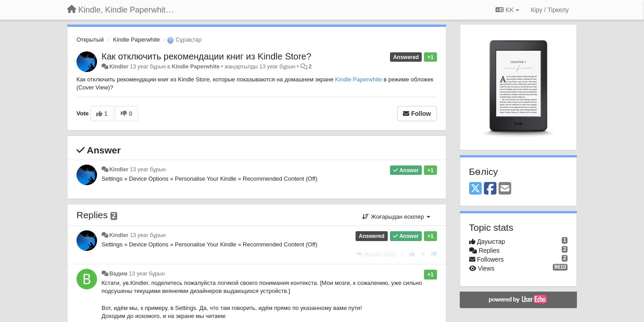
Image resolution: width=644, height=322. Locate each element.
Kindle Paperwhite (137, 40)
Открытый (90, 40)
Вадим (118, 274)
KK (507, 10)
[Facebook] (490, 189)
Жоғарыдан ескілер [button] (396, 217)
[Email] (505, 189)
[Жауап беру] (376, 254)
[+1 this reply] (412, 254)
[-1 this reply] (434, 254)
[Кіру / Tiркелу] (550, 10)
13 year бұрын (148, 169)
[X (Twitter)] (475, 189)
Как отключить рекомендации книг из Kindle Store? (206, 56)
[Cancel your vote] (423, 254)
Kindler (119, 67)
